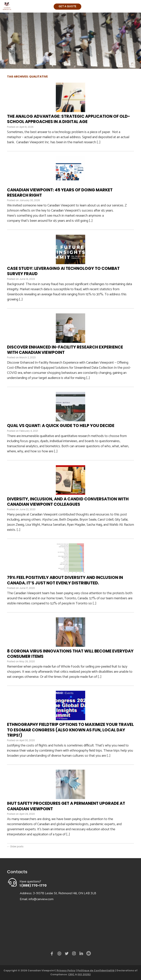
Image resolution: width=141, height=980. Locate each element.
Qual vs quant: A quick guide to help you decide (61, 426)
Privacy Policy (66, 970)
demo (60, 954)
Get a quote (67, 7)
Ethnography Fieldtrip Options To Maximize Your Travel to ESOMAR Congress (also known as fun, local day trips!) (70, 730)
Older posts (15, 846)
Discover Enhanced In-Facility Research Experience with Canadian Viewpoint (65, 350)
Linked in (81, 954)
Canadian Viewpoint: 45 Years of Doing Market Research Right (60, 193)
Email (88, 954)
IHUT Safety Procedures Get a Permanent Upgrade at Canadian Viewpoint (66, 806)
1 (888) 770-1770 (33, 886)
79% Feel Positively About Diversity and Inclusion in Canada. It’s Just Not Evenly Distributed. (65, 580)
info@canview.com (41, 899)
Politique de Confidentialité (96, 970)
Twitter (67, 954)
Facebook (53, 954)
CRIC (72, 974)
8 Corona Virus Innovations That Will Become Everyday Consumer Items (70, 654)
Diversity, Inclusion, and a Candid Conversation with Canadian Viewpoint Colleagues (68, 502)
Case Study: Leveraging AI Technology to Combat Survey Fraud (63, 271)
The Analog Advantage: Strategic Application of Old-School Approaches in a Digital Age (69, 119)
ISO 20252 (84, 974)
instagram (74, 954)
